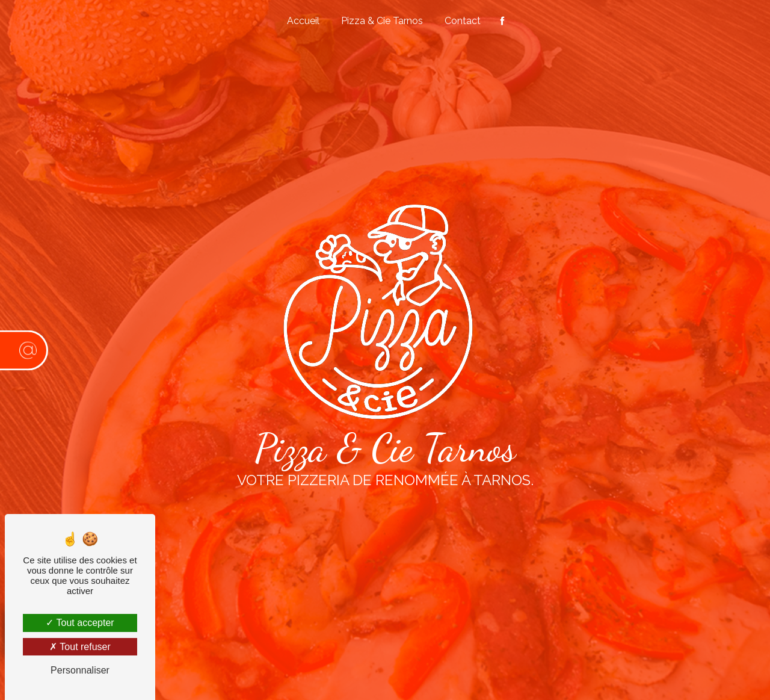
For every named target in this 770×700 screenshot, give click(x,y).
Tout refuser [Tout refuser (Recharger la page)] (80, 647)
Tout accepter (80, 623)
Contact (463, 21)
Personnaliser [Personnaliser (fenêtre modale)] (80, 670)
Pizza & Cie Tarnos (382, 21)
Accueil (303, 21)
